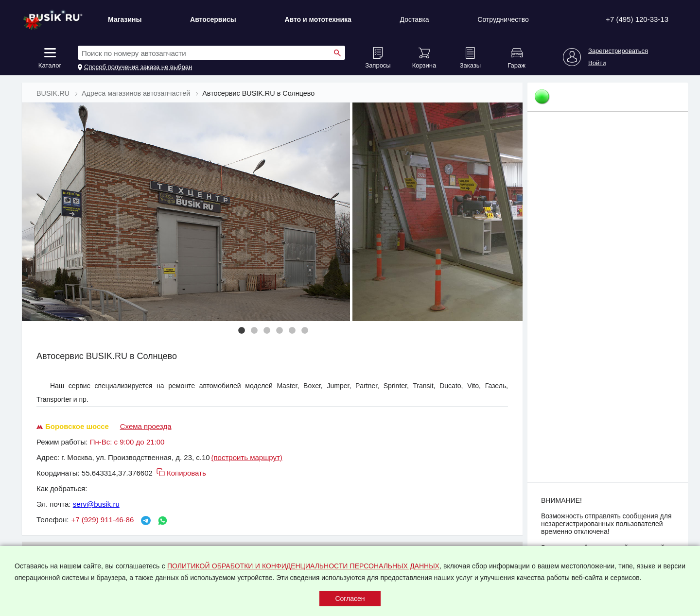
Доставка (415, 19)
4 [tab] (280, 331)
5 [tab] (292, 331)
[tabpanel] (187, 212)
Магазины (125, 19)
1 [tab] (242, 331)
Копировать (180, 473)
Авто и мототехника (318, 19)
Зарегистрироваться (618, 51)
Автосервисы (213, 19)
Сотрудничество (503, 19)
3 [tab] (267, 331)
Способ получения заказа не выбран (138, 67)
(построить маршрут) (246, 457)
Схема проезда (146, 426)
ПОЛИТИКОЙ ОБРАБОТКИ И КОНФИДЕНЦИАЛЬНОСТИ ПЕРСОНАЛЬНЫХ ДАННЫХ (303, 566)
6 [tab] (305, 331)
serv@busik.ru (96, 504)
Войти (597, 63)
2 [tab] (254, 331)
